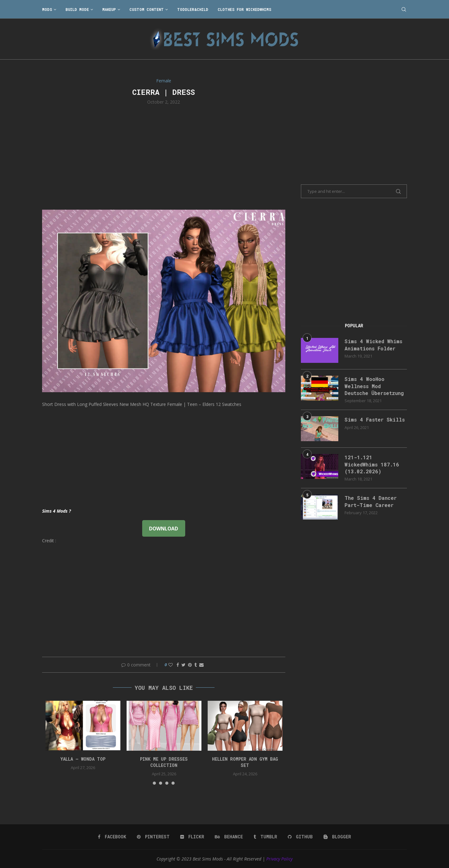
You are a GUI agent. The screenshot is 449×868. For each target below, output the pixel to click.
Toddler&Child (193, 9)
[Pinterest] (153, 837)
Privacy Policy (279, 859)
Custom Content (147, 9)
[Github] (300, 837)
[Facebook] (112, 837)
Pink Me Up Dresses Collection (164, 762)
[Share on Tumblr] (196, 665)
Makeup (109, 9)
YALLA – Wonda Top (83, 759)
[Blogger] (337, 837)
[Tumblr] (265, 837)
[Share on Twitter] (183, 665)
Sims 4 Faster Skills (375, 419)
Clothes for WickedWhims (244, 9)
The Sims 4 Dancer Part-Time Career (371, 501)
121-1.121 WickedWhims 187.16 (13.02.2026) (372, 464)
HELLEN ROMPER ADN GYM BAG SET (245, 762)
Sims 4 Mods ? (56, 511)
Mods (47, 9)
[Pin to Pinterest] (190, 665)
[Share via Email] (201, 665)
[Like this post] (171, 665)
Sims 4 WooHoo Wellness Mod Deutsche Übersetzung (374, 386)
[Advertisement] (164, 157)
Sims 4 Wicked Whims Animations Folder (373, 345)
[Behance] (229, 837)
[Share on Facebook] (178, 665)
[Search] (404, 9)
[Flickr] (192, 837)
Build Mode (77, 9)
